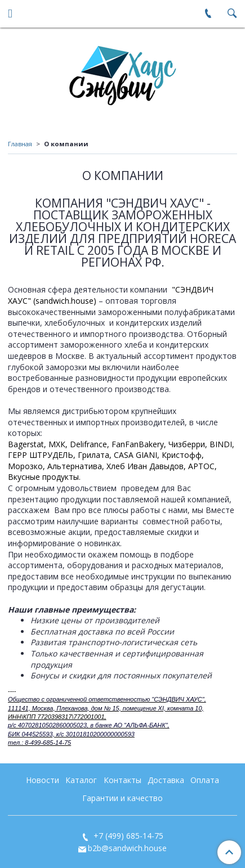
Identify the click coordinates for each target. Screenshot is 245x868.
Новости (43, 780)
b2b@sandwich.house (127, 848)
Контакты (122, 780)
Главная (20, 144)
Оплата (205, 780)
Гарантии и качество (122, 798)
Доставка (166, 780)
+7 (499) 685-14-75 (127, 836)
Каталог (81, 780)
